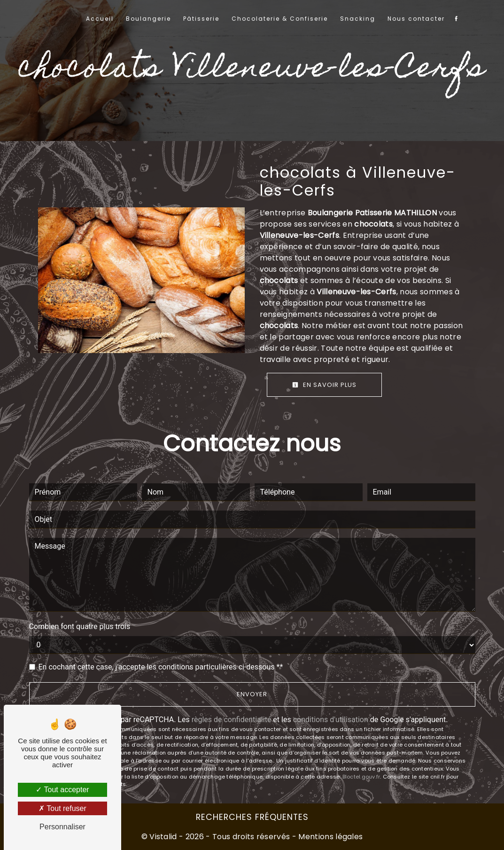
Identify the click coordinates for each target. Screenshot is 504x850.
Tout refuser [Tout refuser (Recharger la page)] (62, 808)
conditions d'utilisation (331, 720)
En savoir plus (324, 385)
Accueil (100, 19)
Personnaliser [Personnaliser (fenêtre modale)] (62, 827)
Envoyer (252, 694)
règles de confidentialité (232, 720)
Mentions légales (330, 837)
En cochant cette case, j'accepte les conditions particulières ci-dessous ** (161, 667)
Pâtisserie (201, 19)
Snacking (358, 19)
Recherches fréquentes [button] (252, 817)
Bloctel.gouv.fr (361, 777)
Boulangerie (148, 19)
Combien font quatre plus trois (80, 626)
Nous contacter (416, 19)
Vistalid (163, 837)
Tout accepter (62, 790)
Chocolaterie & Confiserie (280, 19)
